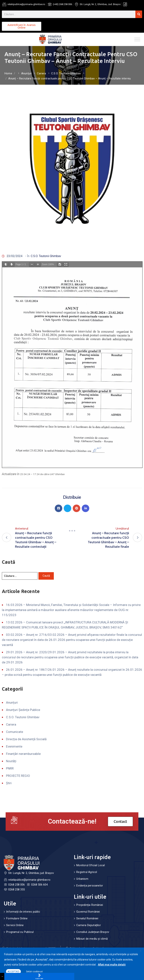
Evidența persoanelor (90, 886)
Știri (9, 783)
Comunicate (15, 732)
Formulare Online (17, 918)
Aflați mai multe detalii (112, 965)
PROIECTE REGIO (18, 776)
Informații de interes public (23, 912)
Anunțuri (27, 73)
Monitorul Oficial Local (91, 865)
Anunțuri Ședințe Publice (23, 710)
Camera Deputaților (89, 925)
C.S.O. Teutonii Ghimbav (66, 73)
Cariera (41, 73)
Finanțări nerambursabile (23, 754)
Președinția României (90, 905)
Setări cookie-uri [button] (34, 972)
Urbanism (82, 879)
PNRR (10, 768)
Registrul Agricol (87, 872)
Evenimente (14, 746)
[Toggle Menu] (137, 39)
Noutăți (11, 761)
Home (8, 73)
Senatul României (87, 918)
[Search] (139, 14)
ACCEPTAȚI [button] (13, 972)
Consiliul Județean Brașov (93, 932)
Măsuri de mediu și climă (92, 939)
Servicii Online (15, 925)
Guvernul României (88, 912)
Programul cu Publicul (20, 932)
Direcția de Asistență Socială (26, 739)
